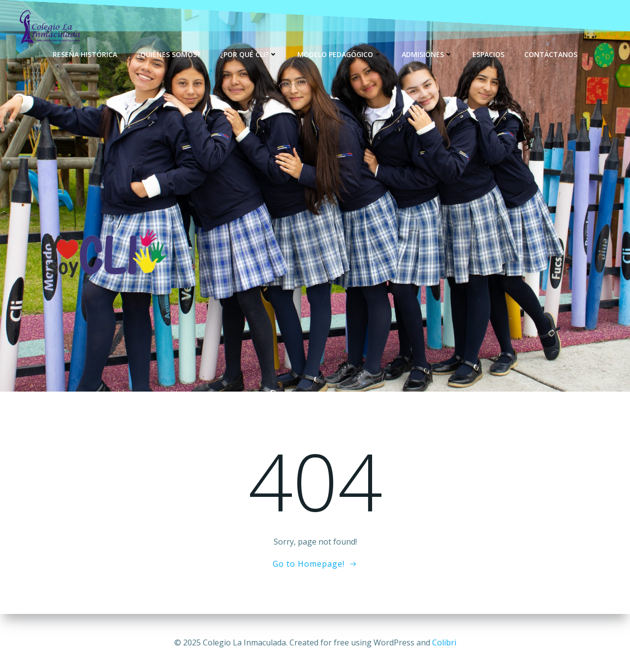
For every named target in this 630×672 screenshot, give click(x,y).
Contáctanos (551, 54)
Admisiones (427, 54)
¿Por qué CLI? (249, 54)
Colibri (444, 642)
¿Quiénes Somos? (169, 54)
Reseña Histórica (85, 54)
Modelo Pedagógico (340, 54)
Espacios (488, 54)
